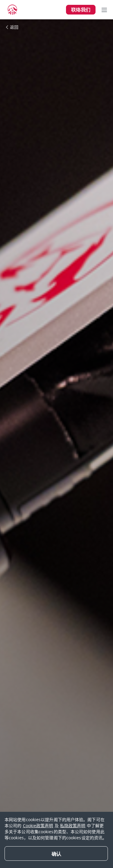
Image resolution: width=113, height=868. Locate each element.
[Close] (56, 853)
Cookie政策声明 (38, 826)
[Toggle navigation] (104, 10)
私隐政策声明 (73, 826)
